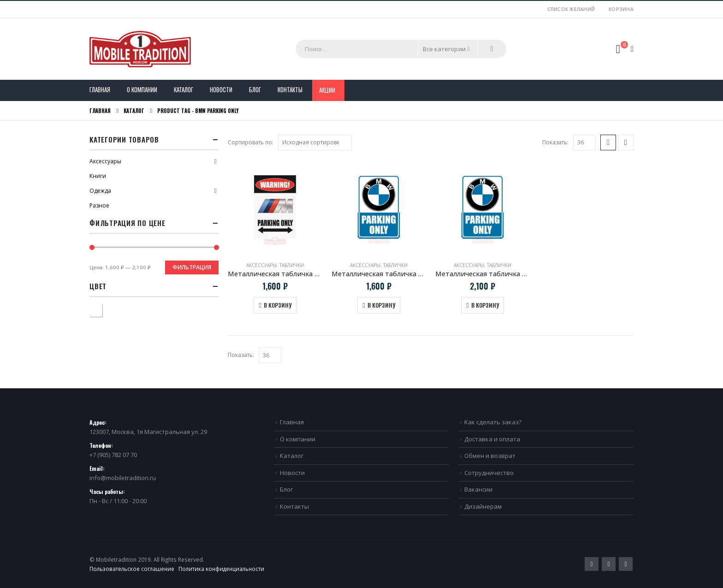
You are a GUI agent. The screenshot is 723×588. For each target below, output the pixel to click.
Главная (100, 89)
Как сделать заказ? (493, 422)
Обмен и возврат (490, 456)
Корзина (621, 9)
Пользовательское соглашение (132, 569)
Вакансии (478, 489)
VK (626, 564)
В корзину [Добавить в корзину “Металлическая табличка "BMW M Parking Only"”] (278, 305)
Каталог (184, 89)
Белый (102, 309)
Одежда (100, 191)
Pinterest (609, 564)
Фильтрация (192, 267)
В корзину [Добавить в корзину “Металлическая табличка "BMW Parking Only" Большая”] (485, 305)
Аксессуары (261, 265)
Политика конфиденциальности (221, 569)
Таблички (292, 265)
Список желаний (571, 9)
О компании (142, 89)
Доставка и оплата (492, 439)
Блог (255, 89)
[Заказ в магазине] (315, 143)
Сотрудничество (489, 473)
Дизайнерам (483, 506)
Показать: (555, 142)
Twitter (592, 564)
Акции (327, 90)
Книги (98, 176)
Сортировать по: (251, 142)
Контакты (290, 89)
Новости (221, 89)
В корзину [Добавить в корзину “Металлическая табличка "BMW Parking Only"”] (381, 305)
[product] (275, 207)
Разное (99, 205)
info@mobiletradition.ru (123, 478)
